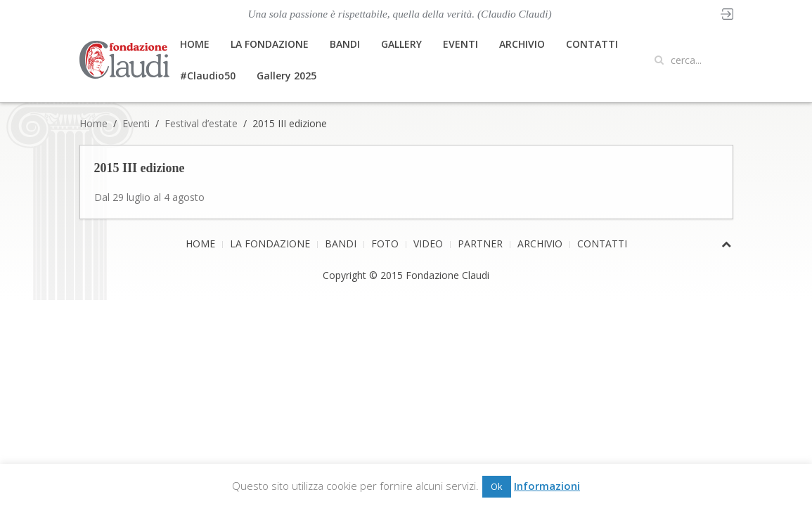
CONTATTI (592, 44)
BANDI (345, 44)
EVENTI (460, 44)
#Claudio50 (208, 76)
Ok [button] (497, 486)
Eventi (136, 123)
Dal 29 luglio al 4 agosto (149, 197)
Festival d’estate (201, 123)
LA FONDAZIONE (270, 44)
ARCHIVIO (522, 44)
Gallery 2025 (286, 76)
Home (94, 123)
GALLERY (401, 44)
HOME (195, 44)
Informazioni (547, 486)
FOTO (385, 244)
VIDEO (428, 244)
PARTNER (480, 244)
